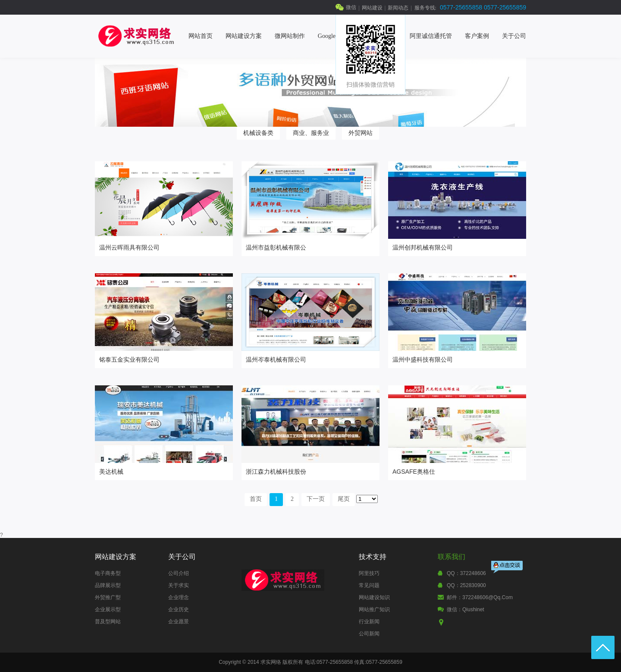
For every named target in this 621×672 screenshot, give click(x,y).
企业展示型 (108, 609)
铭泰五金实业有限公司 (129, 359)
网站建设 (372, 8)
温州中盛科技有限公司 (423, 359)
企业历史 (179, 609)
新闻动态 (398, 8)
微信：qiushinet (466, 609)
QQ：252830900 (466, 585)
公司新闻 (369, 634)
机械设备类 (258, 133)
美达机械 (111, 472)
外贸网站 (361, 133)
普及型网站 (108, 622)
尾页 (344, 499)
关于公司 (514, 36)
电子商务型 (108, 573)
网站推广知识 (374, 609)
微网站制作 (290, 36)
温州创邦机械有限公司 (423, 247)
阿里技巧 (369, 573)
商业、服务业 (311, 133)
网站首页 (201, 36)
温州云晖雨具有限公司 (129, 247)
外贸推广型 (108, 597)
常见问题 (369, 585)
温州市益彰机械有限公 (276, 247)
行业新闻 (369, 622)
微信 (351, 7)
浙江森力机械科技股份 (276, 472)
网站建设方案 (244, 36)
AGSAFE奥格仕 (414, 472)
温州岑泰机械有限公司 (276, 359)
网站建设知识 (374, 597)
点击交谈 (508, 568)
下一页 (316, 499)
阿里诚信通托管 (431, 36)
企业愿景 (179, 622)
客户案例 (477, 36)
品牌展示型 (108, 585)
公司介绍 (179, 573)
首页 (256, 499)
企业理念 (179, 597)
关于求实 (179, 585)
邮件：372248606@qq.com (480, 597)
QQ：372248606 (466, 573)
